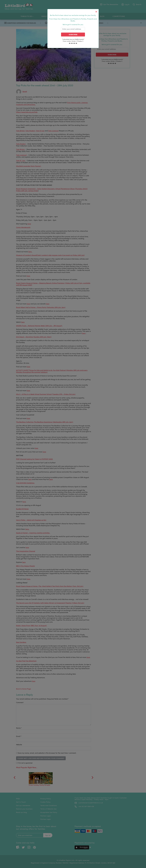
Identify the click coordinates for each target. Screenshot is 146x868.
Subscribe (73, 34)
